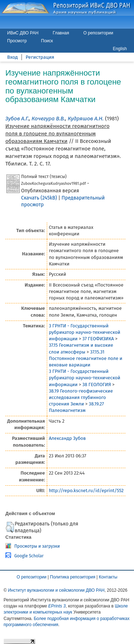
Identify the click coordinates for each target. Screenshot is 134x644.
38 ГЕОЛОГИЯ (96, 385)
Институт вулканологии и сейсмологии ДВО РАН (56, 590)
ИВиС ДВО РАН (23, 33)
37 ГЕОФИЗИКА (98, 339)
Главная (61, 33)
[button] (10, 527)
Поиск (47, 41)
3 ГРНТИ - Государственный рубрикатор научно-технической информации (85, 332)
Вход (13, 57)
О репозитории (98, 33)
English (120, 49)
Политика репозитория (73, 577)
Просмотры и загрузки (37, 546)
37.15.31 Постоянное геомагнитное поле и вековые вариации (86, 358)
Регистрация (40, 57)
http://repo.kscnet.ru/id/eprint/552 (86, 491)
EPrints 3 (57, 606)
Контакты (108, 577)
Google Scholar (29, 556)
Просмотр (17, 41)
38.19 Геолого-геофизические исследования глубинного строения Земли (81, 397)
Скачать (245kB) (39, 198)
